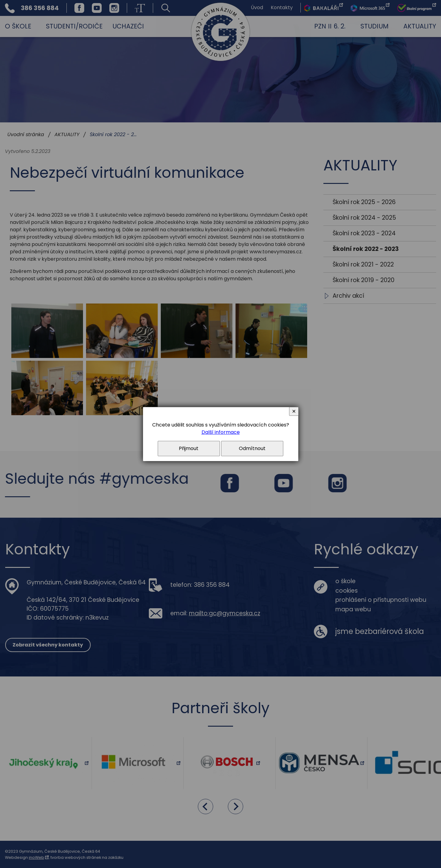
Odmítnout (252, 448)
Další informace (221, 432)
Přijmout (189, 448)
